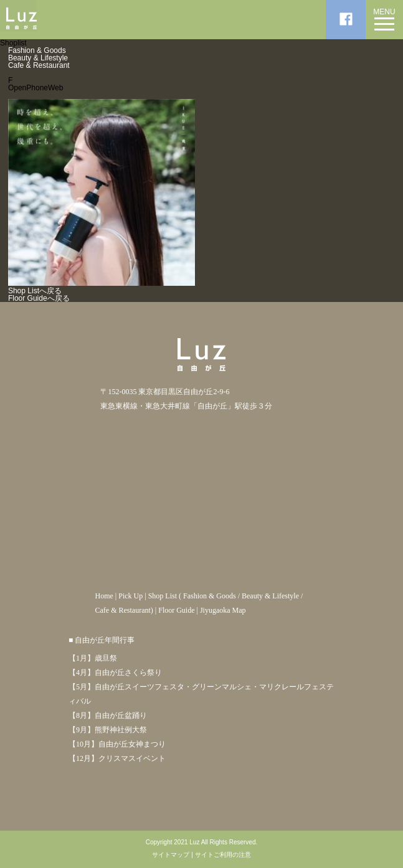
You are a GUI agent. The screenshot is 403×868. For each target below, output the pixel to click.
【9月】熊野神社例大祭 (108, 730)
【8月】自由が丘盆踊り (108, 715)
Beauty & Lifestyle (38, 58)
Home (104, 596)
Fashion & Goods (37, 50)
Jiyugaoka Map (223, 610)
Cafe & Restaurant (39, 65)
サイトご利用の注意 (223, 855)
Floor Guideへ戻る (39, 298)
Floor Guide (176, 610)
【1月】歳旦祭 (93, 658)
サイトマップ (171, 855)
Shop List (163, 596)
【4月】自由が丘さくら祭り (115, 672)
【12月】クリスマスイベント (117, 758)
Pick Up (130, 596)
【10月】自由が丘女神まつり (117, 744)
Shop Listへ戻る (35, 291)
